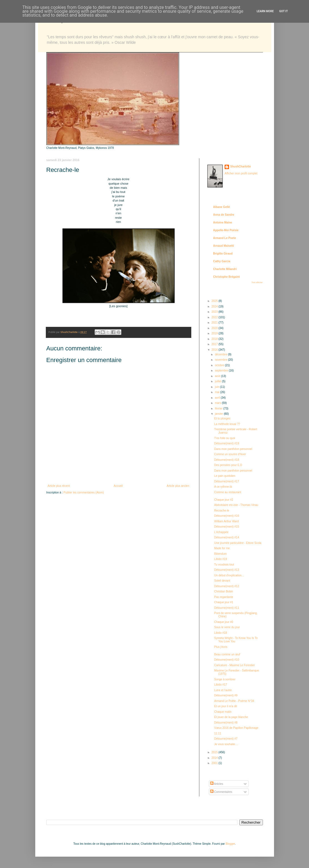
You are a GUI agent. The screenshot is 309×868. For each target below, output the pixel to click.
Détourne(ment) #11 (227, 608)
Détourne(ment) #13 (227, 570)
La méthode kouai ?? (227, 424)
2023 (215, 312)
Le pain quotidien (225, 476)
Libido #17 (221, 685)
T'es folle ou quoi (225, 438)
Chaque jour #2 (224, 500)
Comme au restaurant (228, 492)
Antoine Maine (223, 222)
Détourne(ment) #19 (227, 443)
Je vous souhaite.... (226, 744)
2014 (215, 758)
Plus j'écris (221, 647)
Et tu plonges (222, 418)
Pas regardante (224, 597)
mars (218, 403)
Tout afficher (257, 282)
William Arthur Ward (227, 521)
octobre (220, 365)
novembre (221, 360)
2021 (215, 323)
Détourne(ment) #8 (226, 723)
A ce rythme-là (223, 487)
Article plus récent (59, 486)
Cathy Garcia (222, 261)
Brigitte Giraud (223, 254)
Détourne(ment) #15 (227, 527)
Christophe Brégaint (227, 277)
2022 (215, 317)
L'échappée (221, 532)
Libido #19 (221, 559)
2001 (215, 763)
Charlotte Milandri (225, 269)
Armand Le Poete (225, 238)
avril (218, 398)
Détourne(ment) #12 (227, 586)
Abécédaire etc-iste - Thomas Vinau (236, 505)
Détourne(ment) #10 (227, 660)
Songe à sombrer (225, 679)
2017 (215, 344)
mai (218, 392)
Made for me (222, 548)
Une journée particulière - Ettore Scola (238, 543)
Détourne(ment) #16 (227, 516)
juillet (218, 381)
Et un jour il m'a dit (226, 706)
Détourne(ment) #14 (227, 537)
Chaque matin (223, 712)
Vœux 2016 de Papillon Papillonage (236, 728)
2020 (215, 328)
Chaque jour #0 (224, 622)
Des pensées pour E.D (228, 465)
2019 (215, 333)
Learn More (265, 11)
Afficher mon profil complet (241, 173)
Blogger (230, 844)
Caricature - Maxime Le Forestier (235, 665)
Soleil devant (222, 581)
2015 (215, 752)
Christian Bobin (224, 591)
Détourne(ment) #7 (226, 739)
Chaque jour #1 (224, 602)
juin (217, 387)
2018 (215, 339)
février (219, 408)
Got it (284, 11)
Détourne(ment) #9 (226, 695)
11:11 (218, 733)
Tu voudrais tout (224, 565)
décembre (221, 354)
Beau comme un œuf (227, 654)
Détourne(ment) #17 (227, 481)
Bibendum (221, 554)
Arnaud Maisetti (224, 246)
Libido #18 (221, 633)
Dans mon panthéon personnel (233, 449)
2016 (215, 350)
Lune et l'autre (223, 690)
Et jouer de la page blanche (231, 717)
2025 (215, 301)
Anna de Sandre (224, 215)
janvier (219, 414)
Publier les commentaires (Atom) (84, 492)
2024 (215, 306)
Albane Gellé (222, 207)
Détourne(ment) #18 (227, 460)
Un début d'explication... (229, 575)
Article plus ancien (178, 486)
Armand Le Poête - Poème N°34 (234, 701)
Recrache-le (222, 511)
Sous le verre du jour (227, 627)
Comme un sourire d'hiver (230, 454)
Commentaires (221, 792)
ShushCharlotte (240, 166)
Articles (217, 784)
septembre (222, 371)
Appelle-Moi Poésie (226, 230)
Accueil (118, 486)
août (218, 376)
